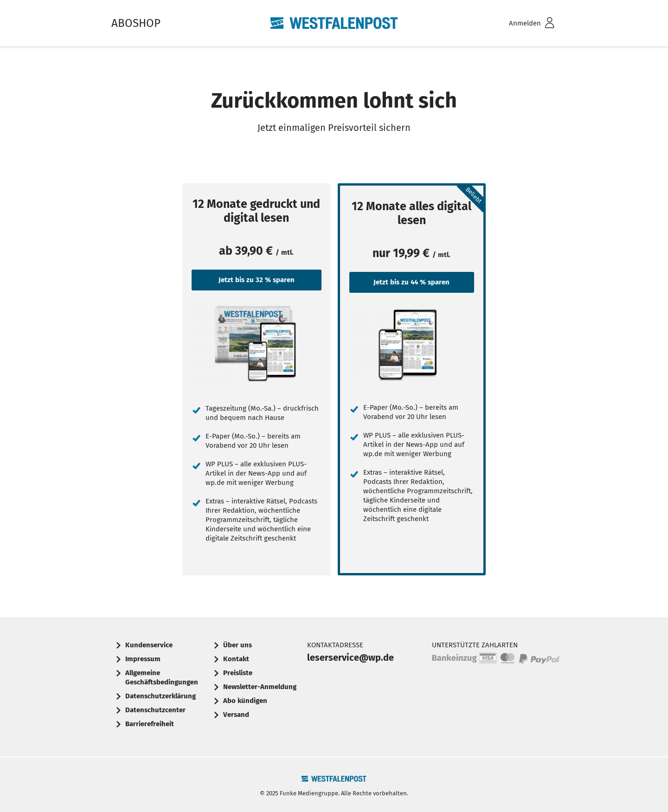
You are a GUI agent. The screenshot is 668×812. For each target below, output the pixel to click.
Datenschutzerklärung (161, 696)
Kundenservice (149, 645)
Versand (236, 715)
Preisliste (238, 673)
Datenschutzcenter (155, 710)
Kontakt (236, 659)
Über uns (238, 645)
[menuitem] (520, 23)
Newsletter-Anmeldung (260, 687)
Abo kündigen (245, 701)
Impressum (143, 659)
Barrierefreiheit (150, 724)
